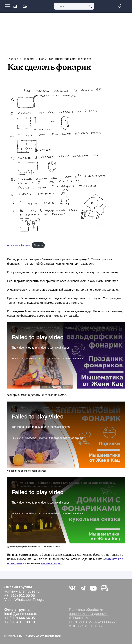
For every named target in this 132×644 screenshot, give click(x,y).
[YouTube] (93, 588)
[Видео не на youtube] (104, 588)
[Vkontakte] (72, 588)
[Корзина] (25, 6)
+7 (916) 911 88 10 (20, 622)
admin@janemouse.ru (22, 591)
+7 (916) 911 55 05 (20, 595)
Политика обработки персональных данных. (88, 612)
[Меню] (7, 6)
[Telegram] (83, 588)
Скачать (38, 245)
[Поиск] (74, 6)
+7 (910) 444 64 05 (20, 618)
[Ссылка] (15, 6)
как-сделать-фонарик (19, 245)
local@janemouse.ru (21, 614)
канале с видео (51, 563)
